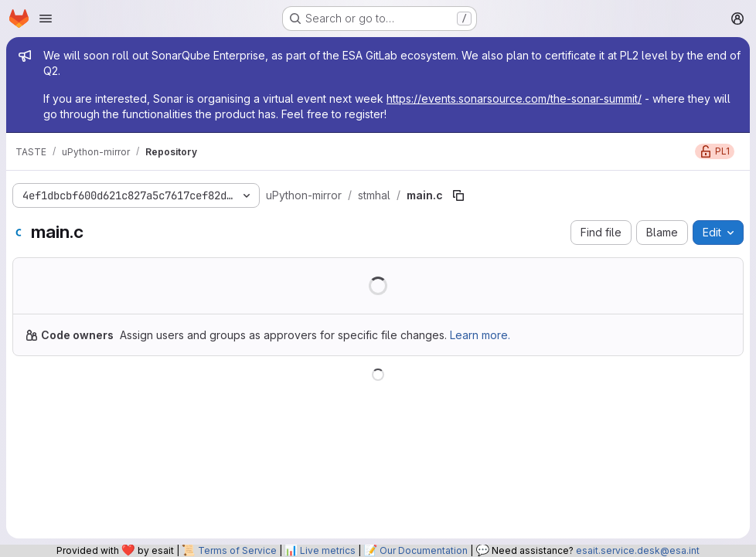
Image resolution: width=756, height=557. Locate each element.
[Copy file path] (458, 195)
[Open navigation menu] (46, 19)
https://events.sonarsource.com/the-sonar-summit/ (514, 98)
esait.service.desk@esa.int (638, 550)
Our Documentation (424, 550)
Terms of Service (237, 550)
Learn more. (480, 335)
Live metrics (328, 550)
